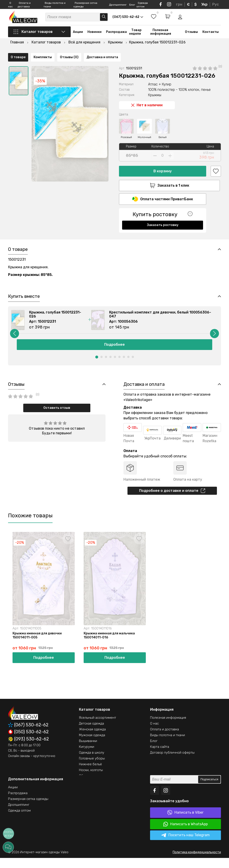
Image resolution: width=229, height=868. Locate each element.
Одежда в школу (92, 763)
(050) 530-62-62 (28, 742)
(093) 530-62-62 (29, 749)
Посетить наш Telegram (186, 845)
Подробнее (114, 352)
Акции (78, 36)
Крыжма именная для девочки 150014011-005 (38, 645)
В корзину (163, 163)
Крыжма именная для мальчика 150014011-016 (110, 645)
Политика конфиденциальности (197, 862)
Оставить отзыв (57, 416)
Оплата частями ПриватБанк (163, 192)
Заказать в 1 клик (163, 177)
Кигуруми (87, 757)
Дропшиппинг (118, 5)
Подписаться (209, 790)
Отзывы (191, 36)
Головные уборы (92, 768)
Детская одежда (91, 734)
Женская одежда (92, 739)
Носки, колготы (91, 780)
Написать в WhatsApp (186, 834)
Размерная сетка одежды (28, 809)
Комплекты (43, 234)
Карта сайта (160, 757)
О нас (154, 734)
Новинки (94, 36)
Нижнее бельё (90, 774)
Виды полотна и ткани (168, 745)
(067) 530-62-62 (28, 735)
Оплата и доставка (164, 739)
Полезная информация (161, 36)
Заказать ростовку (163, 218)
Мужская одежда (92, 745)
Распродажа (116, 36)
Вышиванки (88, 751)
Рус (215, 4)
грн (179, 4)
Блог (132, 5)
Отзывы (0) (69, 234)
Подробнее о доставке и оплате (172, 499)
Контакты (211, 36)
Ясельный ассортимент (98, 728)
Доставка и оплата (102, 234)
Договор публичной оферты (172, 763)
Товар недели (135, 36)
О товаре (18, 234)
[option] (19, 72)
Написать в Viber (185, 823)
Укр (204, 4)
